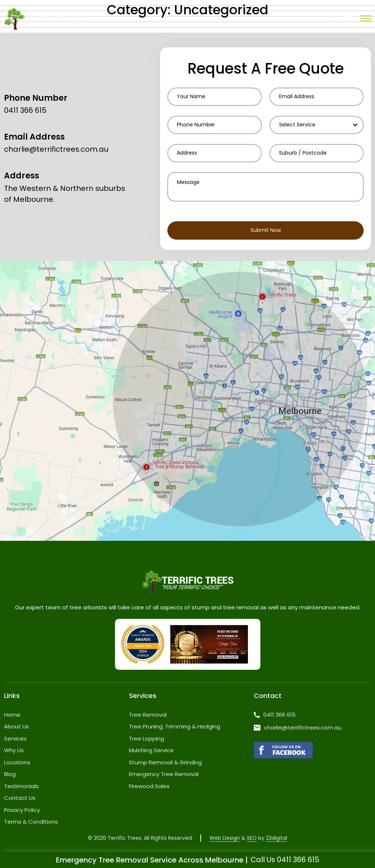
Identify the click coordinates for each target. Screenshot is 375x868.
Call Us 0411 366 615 (285, 860)
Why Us (14, 751)
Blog (10, 774)
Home (12, 715)
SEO (251, 838)
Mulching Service (151, 751)
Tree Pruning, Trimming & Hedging (174, 727)
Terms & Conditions (31, 822)
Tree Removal (148, 715)
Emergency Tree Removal (164, 774)
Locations (17, 762)
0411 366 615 (25, 111)
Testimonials (21, 786)
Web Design (224, 838)
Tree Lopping (146, 738)
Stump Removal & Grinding (165, 762)
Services (15, 738)
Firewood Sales (149, 786)
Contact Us (20, 798)
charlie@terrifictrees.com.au (56, 150)
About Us (16, 727)
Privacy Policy (22, 810)
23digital (276, 838)
